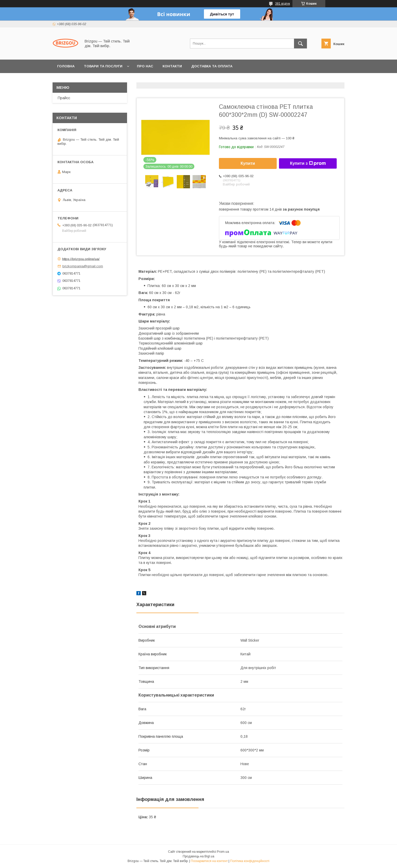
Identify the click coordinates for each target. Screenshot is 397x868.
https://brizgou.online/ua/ (81, 259)
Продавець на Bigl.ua (198, 856)
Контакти (172, 66)
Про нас (145, 66)
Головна (66, 66)
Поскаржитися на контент (209, 861)
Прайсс (64, 98)
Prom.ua (223, 852)
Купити (248, 163)
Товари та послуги (103, 66)
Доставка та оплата (212, 66)
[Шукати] (300, 44)
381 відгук (282, 4)
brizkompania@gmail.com (83, 266)
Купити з (308, 163)
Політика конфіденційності (250, 861)
